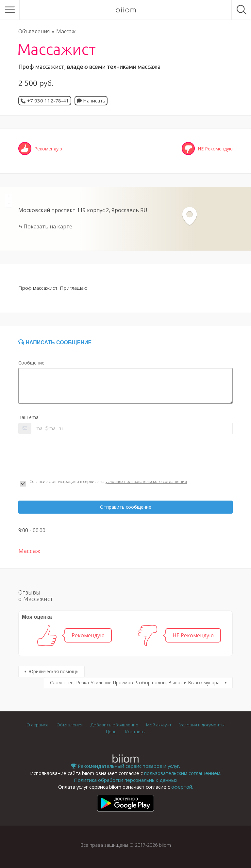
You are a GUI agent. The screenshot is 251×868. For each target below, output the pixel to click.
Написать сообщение (55, 342)
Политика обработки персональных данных (126, 780)
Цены (112, 732)
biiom (126, 10)
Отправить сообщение (126, 507)
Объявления (34, 31)
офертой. (182, 787)
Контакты (135, 732)
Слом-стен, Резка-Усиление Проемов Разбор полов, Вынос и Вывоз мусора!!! (136, 682)
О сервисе (38, 725)
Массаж (66, 31)
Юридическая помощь (53, 671)
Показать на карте (48, 226)
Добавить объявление (114, 725)
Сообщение (31, 363)
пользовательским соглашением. (183, 773)
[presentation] (68, 457)
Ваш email (29, 417)
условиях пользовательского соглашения (146, 481)
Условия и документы (202, 725)
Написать (91, 101)
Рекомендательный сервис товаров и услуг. (125, 766)
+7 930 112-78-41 (48, 101)
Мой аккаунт (159, 725)
